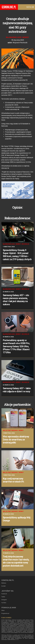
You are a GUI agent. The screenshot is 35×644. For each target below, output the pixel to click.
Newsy (26, 37)
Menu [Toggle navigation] (30, 7)
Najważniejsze (14, 37)
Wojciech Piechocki (20, 43)
